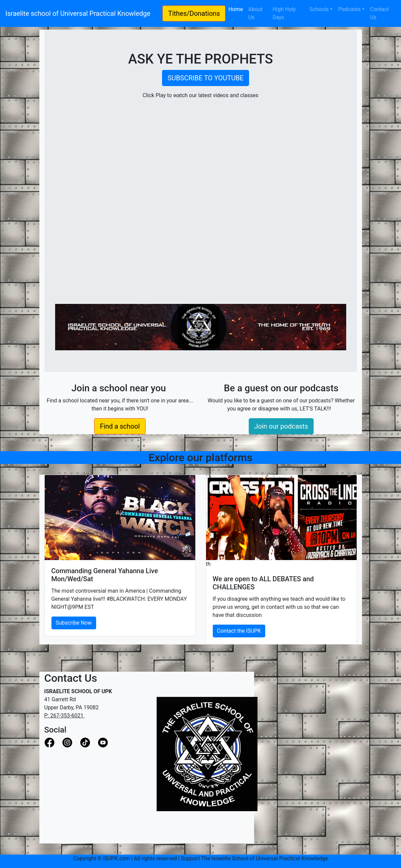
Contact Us (379, 13)
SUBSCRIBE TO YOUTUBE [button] (206, 78)
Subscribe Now (74, 623)
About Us (255, 13)
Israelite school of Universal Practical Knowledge (81, 13)
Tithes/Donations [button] (194, 13)
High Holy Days (284, 13)
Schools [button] (319, 9)
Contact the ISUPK (239, 631)
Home (237, 9)
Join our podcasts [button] (281, 426)
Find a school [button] (120, 426)
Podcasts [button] (349, 9)
